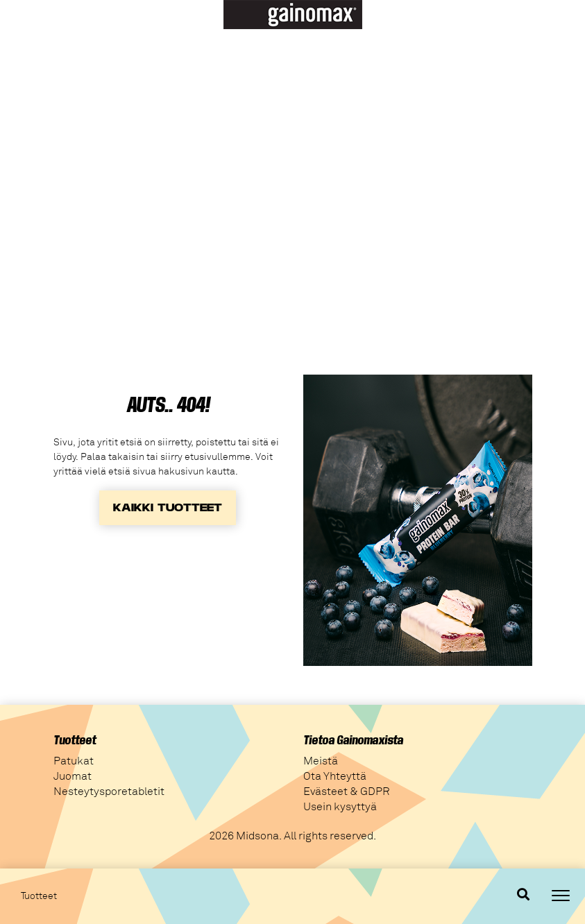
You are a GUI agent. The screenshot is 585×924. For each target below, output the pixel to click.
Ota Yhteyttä (335, 776)
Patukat (74, 761)
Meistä (321, 761)
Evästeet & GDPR (347, 792)
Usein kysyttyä (340, 807)
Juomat (73, 776)
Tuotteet (39, 896)
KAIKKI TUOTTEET (168, 508)
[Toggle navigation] (561, 896)
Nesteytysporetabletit (109, 792)
